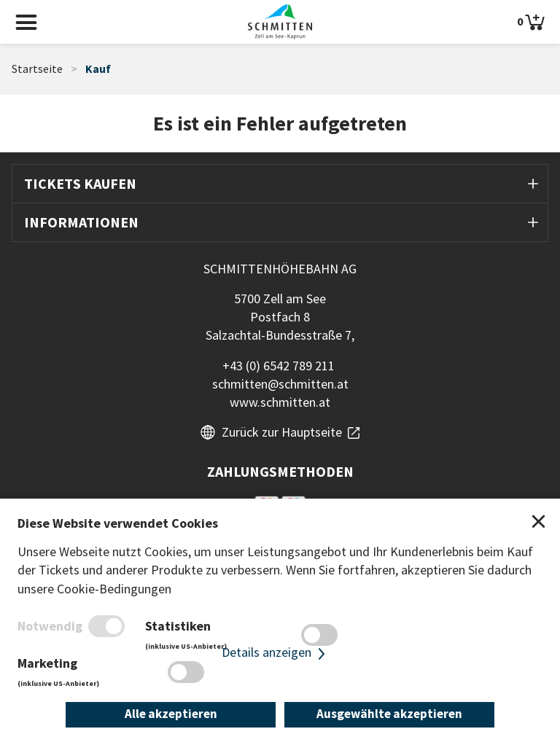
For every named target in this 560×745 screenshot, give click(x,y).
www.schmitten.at (280, 402)
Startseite (37, 69)
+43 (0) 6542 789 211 (279, 366)
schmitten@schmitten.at (280, 384)
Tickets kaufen (80, 183)
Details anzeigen (275, 653)
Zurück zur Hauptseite (282, 432)
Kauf (98, 69)
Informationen (81, 222)
